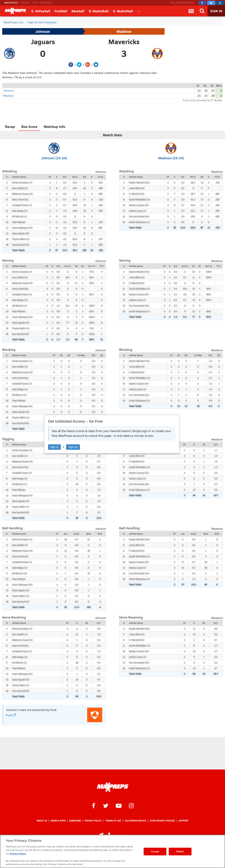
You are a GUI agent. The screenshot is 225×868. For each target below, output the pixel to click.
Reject (180, 851)
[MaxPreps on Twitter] (211, 3)
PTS (102, 266)
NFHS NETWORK (42, 3)
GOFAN (25, 3)
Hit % (100, 177)
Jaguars (43, 42)
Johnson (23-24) (54, 158)
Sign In (54, 447)
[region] (112, 851)
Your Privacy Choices (162, 821)
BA (69, 355)
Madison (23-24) (171, 158)
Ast (66, 534)
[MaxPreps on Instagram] (220, 3)
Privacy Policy (93, 821)
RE (87, 623)
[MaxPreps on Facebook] (202, 3)
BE (102, 355)
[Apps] (191, 11)
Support (184, 821)
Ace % (68, 266)
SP (50, 177)
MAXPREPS (11, 3)
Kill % (75, 177)
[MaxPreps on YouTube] (119, 805)
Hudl (11, 715)
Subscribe (75, 821)
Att (84, 177)
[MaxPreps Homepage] (113, 787)
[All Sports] (139, 11)
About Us (42, 821)
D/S (216, 444)
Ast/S (76, 534)
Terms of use (113, 821)
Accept (155, 851)
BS (61, 355)
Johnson (43, 31)
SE (83, 266)
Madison (124, 31)
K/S (65, 177)
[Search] (202, 11)
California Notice (135, 821)
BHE (100, 534)
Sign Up (73, 447)
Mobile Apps (58, 821)
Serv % (92, 266)
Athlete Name (19, 177)
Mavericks (124, 42)
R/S (99, 623)
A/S (58, 266)
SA (76, 266)
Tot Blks (81, 355)
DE (204, 444)
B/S (94, 355)
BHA (89, 534)
